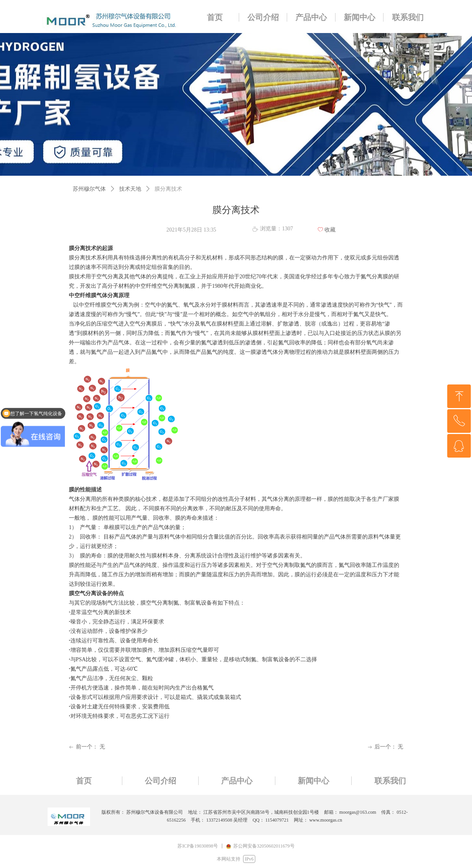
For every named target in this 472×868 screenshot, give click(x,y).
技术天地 (130, 189)
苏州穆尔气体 (89, 189)
